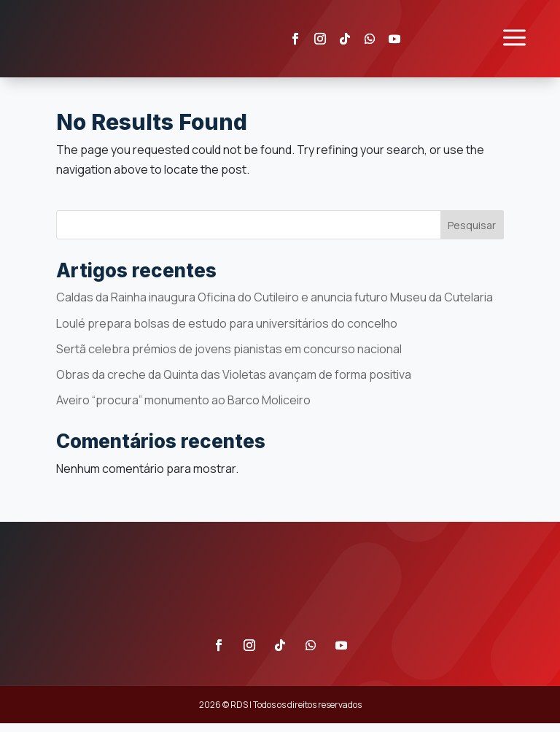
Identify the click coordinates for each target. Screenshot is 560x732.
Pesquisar (472, 234)
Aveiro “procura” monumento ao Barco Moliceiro (183, 409)
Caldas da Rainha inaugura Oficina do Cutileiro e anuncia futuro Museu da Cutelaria (275, 307)
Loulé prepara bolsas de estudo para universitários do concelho (227, 332)
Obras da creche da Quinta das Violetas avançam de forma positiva (234, 383)
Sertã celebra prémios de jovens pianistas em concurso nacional (229, 358)
